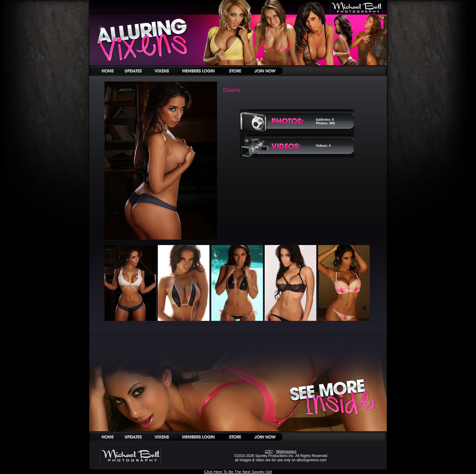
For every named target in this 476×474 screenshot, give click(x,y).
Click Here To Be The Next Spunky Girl (238, 472)
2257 (269, 452)
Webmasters (286, 452)
